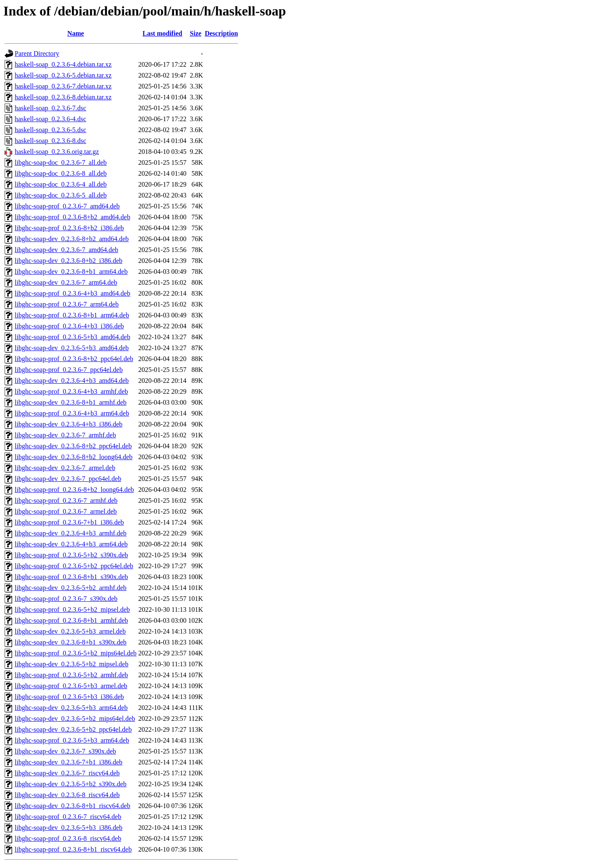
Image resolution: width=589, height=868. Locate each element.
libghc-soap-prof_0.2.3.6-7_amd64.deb (67, 206)
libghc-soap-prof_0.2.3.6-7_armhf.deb (66, 500)
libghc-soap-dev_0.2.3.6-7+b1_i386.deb (69, 762)
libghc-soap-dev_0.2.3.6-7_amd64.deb (66, 250)
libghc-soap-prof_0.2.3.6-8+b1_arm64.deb (72, 315)
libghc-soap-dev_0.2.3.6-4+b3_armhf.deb (71, 533)
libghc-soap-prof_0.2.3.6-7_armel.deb (66, 511)
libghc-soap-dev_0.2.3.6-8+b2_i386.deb (69, 261)
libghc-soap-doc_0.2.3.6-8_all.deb (61, 173)
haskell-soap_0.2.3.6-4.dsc (51, 119)
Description (221, 33)
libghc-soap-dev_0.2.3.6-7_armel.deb (65, 468)
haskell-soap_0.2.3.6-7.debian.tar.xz (63, 86)
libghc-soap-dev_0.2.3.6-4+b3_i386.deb (69, 424)
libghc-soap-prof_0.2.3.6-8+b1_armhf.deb (71, 620)
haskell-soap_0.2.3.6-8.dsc (51, 141)
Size (196, 33)
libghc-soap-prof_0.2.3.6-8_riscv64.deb (68, 838)
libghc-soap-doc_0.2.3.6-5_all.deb (61, 195)
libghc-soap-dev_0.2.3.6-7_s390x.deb (65, 751)
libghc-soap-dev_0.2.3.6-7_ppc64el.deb (68, 479)
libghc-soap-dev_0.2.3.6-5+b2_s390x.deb (71, 784)
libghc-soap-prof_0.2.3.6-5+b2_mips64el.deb (76, 653)
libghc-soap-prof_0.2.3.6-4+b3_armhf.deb (71, 391)
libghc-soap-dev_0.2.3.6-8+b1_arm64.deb (71, 272)
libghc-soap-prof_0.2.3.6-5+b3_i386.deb (69, 697)
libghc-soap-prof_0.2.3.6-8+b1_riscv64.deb (73, 849)
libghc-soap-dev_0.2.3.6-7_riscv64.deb (67, 773)
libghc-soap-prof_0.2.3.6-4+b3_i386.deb (69, 326)
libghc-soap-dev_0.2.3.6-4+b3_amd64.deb (72, 381)
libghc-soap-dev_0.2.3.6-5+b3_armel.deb (70, 631)
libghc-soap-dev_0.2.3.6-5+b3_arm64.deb (71, 708)
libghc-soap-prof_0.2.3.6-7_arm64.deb (67, 304)
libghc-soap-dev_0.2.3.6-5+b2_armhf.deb (71, 588)
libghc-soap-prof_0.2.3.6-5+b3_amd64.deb (73, 337)
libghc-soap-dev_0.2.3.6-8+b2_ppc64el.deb (73, 446)
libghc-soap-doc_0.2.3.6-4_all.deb (61, 184)
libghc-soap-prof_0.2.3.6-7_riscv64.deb (68, 817)
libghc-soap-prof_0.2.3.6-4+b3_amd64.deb (73, 293)
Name (75, 33)
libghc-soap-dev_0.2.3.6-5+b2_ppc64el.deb (73, 729)
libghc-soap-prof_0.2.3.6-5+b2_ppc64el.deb (74, 566)
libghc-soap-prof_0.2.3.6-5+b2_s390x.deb (71, 555)
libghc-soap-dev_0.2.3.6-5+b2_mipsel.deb (71, 664)
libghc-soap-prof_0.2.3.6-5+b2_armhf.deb (71, 675)
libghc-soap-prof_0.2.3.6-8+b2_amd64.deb (73, 217)
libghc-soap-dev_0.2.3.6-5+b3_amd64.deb (72, 348)
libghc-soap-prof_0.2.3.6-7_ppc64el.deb (69, 370)
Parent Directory (37, 53)
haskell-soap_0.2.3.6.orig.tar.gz (57, 152)
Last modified (162, 33)
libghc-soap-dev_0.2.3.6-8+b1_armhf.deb (71, 402)
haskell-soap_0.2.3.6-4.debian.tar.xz (63, 64)
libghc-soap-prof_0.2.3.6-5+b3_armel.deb (71, 686)
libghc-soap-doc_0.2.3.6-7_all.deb (61, 162)
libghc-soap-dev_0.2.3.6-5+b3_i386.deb (69, 828)
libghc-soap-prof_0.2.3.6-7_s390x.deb (66, 599)
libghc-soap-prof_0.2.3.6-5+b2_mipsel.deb (72, 609)
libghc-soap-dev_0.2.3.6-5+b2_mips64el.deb (75, 719)
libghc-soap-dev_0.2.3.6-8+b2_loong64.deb (74, 457)
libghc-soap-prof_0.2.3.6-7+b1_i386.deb (69, 522)
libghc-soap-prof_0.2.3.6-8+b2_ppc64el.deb (74, 359)
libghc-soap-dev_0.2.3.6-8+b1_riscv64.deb (73, 806)
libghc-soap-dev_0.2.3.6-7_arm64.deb (66, 282)
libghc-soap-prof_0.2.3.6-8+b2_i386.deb (69, 228)
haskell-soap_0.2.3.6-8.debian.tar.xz (63, 97)
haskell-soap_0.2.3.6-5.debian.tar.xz (63, 75)
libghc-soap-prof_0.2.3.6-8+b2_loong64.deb (74, 490)
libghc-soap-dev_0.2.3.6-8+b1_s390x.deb (71, 642)
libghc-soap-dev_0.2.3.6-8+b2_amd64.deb (72, 239)
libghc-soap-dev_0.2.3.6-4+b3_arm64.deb (71, 544)
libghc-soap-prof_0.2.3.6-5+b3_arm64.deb (72, 740)
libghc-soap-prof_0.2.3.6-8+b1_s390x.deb (71, 577)
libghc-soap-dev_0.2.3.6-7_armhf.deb (65, 435)
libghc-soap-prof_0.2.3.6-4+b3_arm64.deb (72, 413)
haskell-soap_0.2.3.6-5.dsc (51, 130)
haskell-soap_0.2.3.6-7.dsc (51, 108)
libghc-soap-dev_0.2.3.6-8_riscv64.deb (67, 795)
